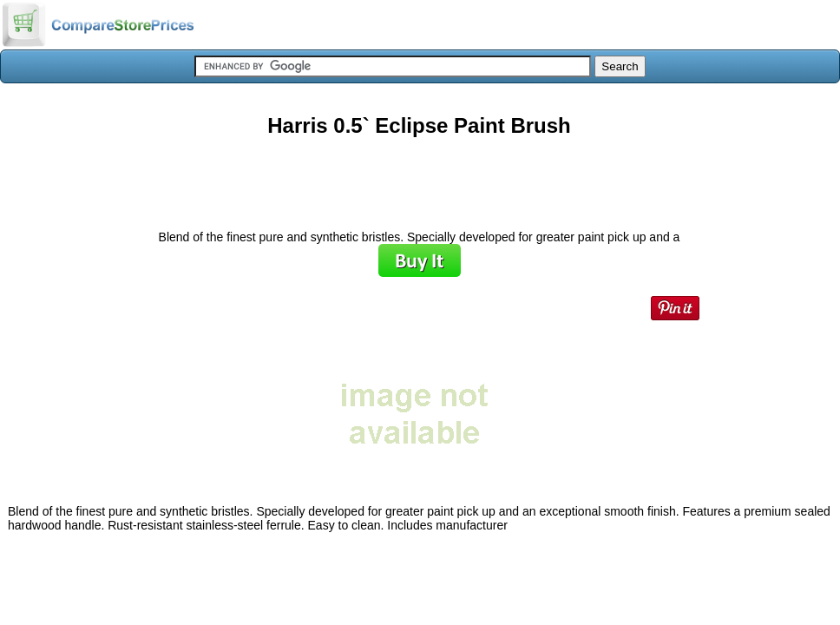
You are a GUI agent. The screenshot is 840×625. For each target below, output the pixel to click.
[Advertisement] (419, 177)
